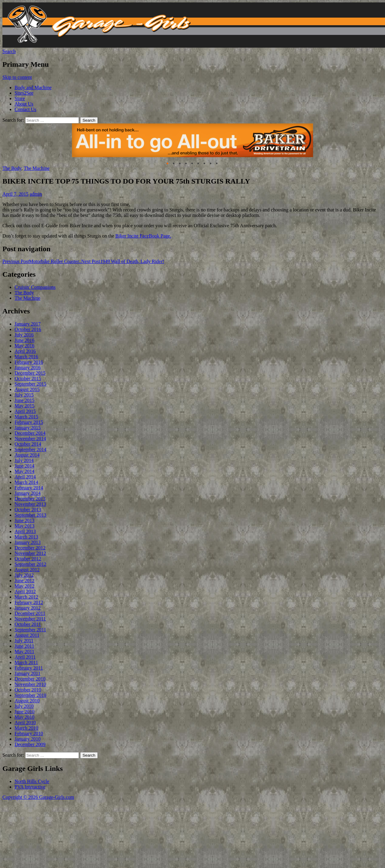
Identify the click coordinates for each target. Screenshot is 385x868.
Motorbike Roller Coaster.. (42, 261)
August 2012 (27, 570)
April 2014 (25, 477)
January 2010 (28, 739)
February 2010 (29, 733)
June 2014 (24, 466)
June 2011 (24, 646)
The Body (12, 168)
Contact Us (26, 109)
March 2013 (26, 537)
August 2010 (27, 701)
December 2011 (30, 613)
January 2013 (28, 542)
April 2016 (25, 351)
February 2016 (29, 362)
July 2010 (24, 706)
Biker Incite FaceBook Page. (143, 236)
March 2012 (26, 597)
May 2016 (24, 346)
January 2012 (28, 608)
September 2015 (30, 384)
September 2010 (30, 695)
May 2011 (24, 652)
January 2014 (28, 493)
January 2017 (28, 324)
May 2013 (24, 526)
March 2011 (26, 662)
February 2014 (29, 488)
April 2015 (25, 411)
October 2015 (28, 378)
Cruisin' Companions (35, 287)
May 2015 (24, 406)
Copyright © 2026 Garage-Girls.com (38, 797)
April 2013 (25, 531)
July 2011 (24, 641)
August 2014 (27, 455)
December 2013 (30, 499)
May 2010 (24, 717)
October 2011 (28, 624)
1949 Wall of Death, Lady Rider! (123, 261)
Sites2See (24, 93)
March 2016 (26, 357)
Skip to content (17, 77)
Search (9, 51)
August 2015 (27, 389)
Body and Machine (33, 88)
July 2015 (24, 395)
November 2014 (30, 439)
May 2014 (24, 471)
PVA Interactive (30, 787)
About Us (24, 104)
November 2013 (30, 504)
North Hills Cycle (32, 781)
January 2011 (27, 673)
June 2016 (24, 340)
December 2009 (30, 744)
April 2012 (25, 591)
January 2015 (28, 428)
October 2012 (28, 559)
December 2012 (30, 548)
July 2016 (24, 335)
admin (36, 194)
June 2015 (24, 400)
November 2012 (30, 553)
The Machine (37, 168)
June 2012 (24, 581)
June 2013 (24, 520)
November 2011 (30, 619)
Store (20, 98)
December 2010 (30, 679)
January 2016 (28, 368)
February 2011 (29, 668)
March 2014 (26, 482)
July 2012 (24, 575)
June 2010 (24, 712)
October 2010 (28, 690)
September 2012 (30, 564)
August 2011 (27, 635)
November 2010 (30, 684)
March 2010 (26, 728)
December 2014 (30, 433)
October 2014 (28, 444)
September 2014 (30, 449)
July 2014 (24, 460)
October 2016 (28, 329)
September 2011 (30, 630)
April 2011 (25, 657)
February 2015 (29, 422)
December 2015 (30, 373)
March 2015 (26, 417)
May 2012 (24, 586)
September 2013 (30, 515)
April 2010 (25, 723)
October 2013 (28, 510)
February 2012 (29, 602)
